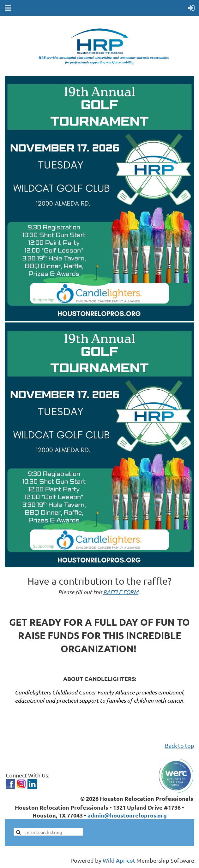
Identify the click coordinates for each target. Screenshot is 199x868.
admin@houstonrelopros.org (127, 815)
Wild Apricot (119, 860)
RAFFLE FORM (121, 592)
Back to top (180, 745)
